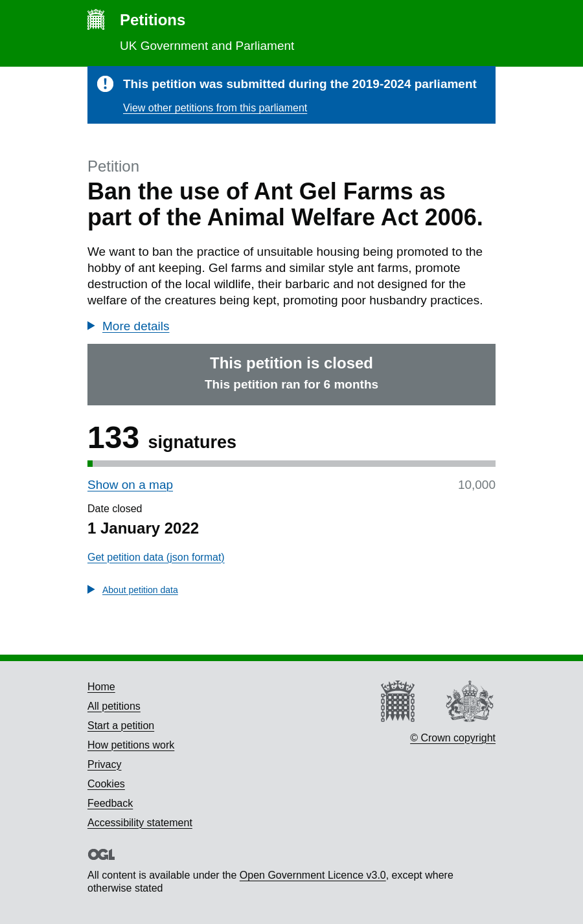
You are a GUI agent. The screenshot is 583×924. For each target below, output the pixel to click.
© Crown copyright (453, 738)
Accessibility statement (140, 823)
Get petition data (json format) (156, 557)
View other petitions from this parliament (215, 108)
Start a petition (121, 726)
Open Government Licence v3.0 (313, 875)
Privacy (104, 764)
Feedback (110, 803)
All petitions (114, 706)
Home (101, 687)
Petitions (153, 20)
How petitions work (131, 745)
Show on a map (130, 485)
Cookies (106, 784)
